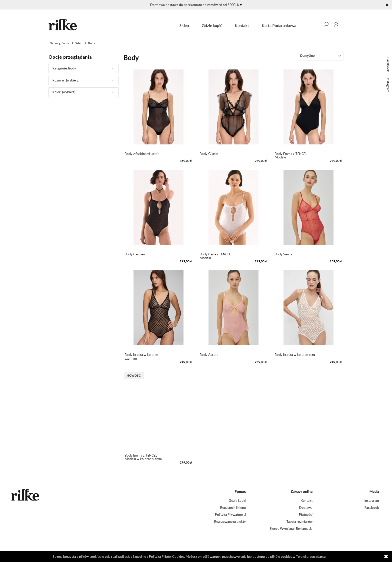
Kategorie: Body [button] (64, 68)
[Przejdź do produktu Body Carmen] (158, 210)
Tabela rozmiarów (299, 522)
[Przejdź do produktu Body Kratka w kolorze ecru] (308, 310)
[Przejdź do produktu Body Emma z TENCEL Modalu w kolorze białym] (158, 411)
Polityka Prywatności (230, 515)
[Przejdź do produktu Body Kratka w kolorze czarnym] (158, 310)
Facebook (388, 65)
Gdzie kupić (237, 501)
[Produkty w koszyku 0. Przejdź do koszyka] (316, 24)
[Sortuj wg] (321, 56)
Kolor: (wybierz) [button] (64, 92)
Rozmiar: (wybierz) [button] (66, 80)
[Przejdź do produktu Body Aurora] (233, 310)
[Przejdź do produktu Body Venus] (308, 210)
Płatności (306, 515)
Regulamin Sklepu (233, 508)
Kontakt (307, 501)
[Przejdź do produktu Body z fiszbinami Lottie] (158, 109)
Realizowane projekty (230, 522)
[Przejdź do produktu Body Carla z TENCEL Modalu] (233, 210)
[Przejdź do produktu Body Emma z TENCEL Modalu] (308, 109)
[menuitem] (184, 25)
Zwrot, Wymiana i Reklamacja (291, 529)
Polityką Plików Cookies (167, 557)
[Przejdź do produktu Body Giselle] (233, 109)
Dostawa (306, 508)
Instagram (388, 85)
